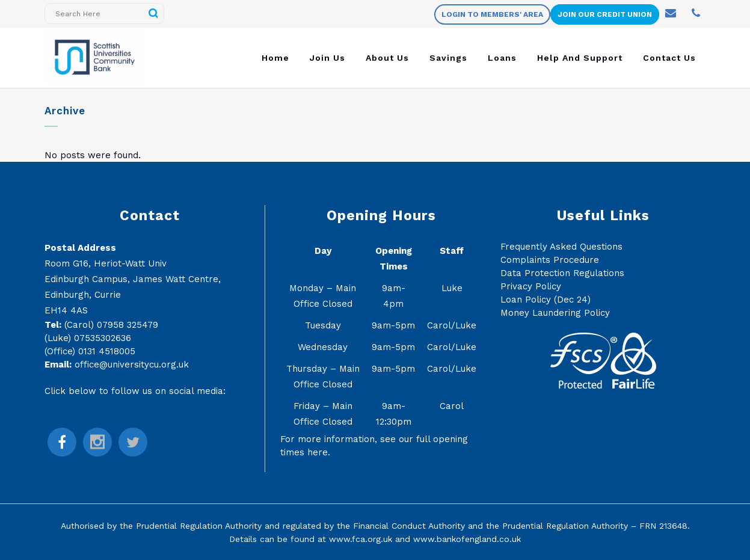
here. (319, 452)
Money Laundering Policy (555, 313)
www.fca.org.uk (361, 539)
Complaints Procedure (550, 260)
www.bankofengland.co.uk (467, 539)
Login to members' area (492, 14)
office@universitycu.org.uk (132, 365)
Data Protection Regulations (562, 273)
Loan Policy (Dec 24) (546, 300)
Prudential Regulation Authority (199, 526)
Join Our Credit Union (605, 14)
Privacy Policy (531, 286)
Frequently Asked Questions (561, 247)
